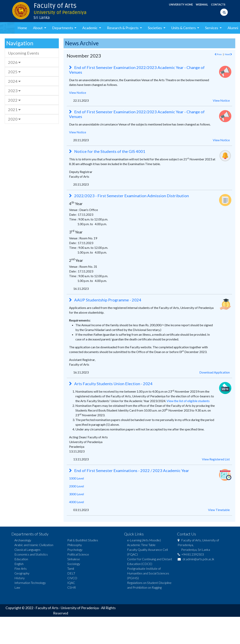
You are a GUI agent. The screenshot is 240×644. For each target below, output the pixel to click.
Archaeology (23, 540)
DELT (71, 573)
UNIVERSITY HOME (181, 5)
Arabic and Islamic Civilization (34, 545)
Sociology (74, 564)
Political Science (78, 554)
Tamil (71, 568)
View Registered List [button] (216, 459)
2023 (14, 91)
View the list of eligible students (188, 401)
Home (22, 28)
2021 (14, 110)
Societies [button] (155, 28)
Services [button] (212, 28)
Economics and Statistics (31, 554)
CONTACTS (218, 5)
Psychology (75, 550)
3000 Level (76, 494)
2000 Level (76, 486)
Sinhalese (74, 559)
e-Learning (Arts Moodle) (144, 540)
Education (21, 559)
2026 (14, 62)
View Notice (78, 92)
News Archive (82, 43)
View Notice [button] (221, 100)
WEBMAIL (202, 5)
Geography (22, 573)
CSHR (72, 587)
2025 (14, 72)
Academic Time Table (141, 545)
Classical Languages (27, 550)
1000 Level (76, 478)
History (20, 578)
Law (17, 587)
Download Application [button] (215, 372)
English (19, 564)
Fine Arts (21, 568)
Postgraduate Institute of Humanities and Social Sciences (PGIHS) (148, 573)
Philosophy (75, 545)
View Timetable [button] (219, 510)
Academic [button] (90, 28)
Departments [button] (63, 28)
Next (228, 54)
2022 (14, 100)
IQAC (71, 583)
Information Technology (30, 583)
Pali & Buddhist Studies (83, 540)
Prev (218, 54)
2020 (14, 119)
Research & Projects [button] (123, 28)
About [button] (38, 28)
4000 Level (76, 502)
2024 (14, 81)
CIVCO (72, 578)
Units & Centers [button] (184, 28)
